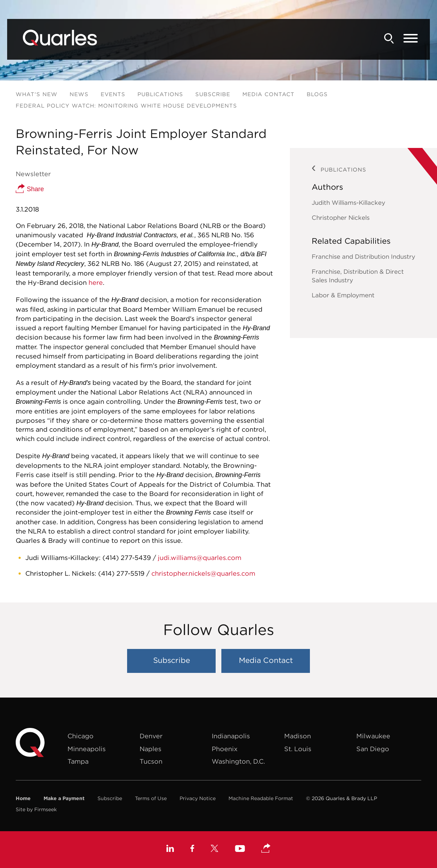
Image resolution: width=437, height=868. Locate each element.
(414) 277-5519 (121, 573)
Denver (151, 736)
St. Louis (298, 749)
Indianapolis (231, 736)
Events (113, 94)
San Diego (373, 749)
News (79, 94)
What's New (37, 94)
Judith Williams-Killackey (348, 203)
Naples (150, 749)
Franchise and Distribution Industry (363, 257)
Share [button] (30, 189)
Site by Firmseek (36, 809)
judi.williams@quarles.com (200, 558)
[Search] (389, 38)
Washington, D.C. (238, 761)
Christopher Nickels (341, 218)
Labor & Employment (343, 295)
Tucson (151, 761)
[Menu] (411, 39)
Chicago (81, 736)
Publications (160, 94)
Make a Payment (64, 798)
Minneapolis (87, 749)
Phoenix (225, 749)
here (96, 282)
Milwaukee (373, 736)
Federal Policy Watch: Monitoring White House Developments (126, 106)
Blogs (317, 94)
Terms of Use (151, 798)
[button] (266, 849)
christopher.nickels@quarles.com (203, 573)
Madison (298, 736)
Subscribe (213, 94)
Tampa (78, 761)
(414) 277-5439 (127, 558)
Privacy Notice (198, 798)
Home (23, 798)
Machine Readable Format (261, 798)
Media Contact (268, 94)
